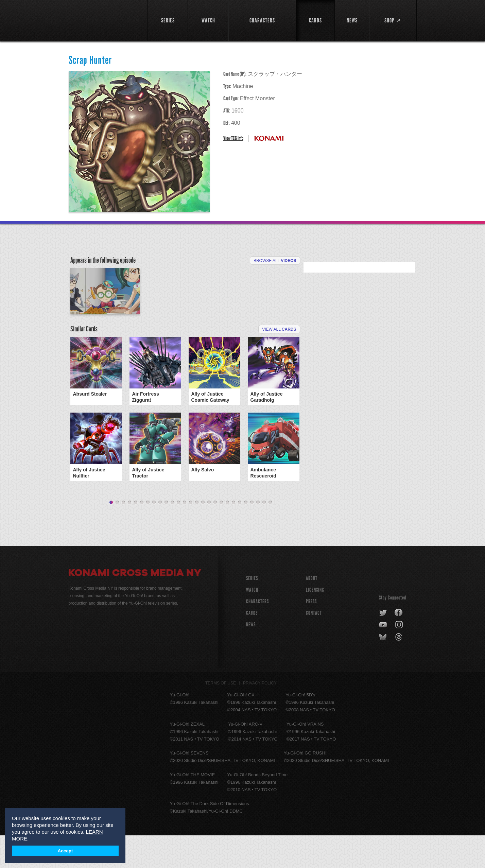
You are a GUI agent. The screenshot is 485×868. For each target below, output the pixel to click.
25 (258, 535)
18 (215, 535)
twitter (383, 645)
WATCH (252, 622)
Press (311, 634)
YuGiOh (104, 20)
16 (203, 535)
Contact (314, 646)
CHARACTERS (257, 634)
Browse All (275, 261)
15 (197, 535)
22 (240, 535)
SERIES (252, 611)
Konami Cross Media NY (135, 606)
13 (185, 535)
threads (400, 670)
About (312, 611)
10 (166, 535)
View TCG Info (233, 138)
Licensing (315, 622)
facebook (399, 645)
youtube (384, 658)
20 (227, 535)
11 (172, 535)
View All (279, 362)
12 (178, 535)
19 (221, 535)
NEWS (251, 657)
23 (246, 535)
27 (270, 535)
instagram (400, 658)
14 (191, 535)
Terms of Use (221, 716)
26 (264, 535)
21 (233, 535)
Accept (65, 851)
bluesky (384, 670)
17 (209, 535)
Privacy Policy (260, 716)
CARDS (252, 646)
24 (252, 535)
